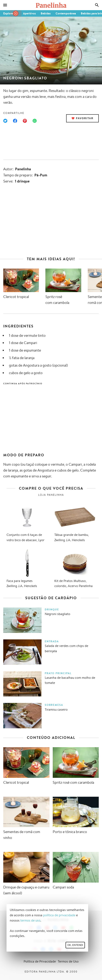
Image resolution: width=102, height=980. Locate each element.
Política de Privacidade (40, 961)
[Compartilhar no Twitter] (5, 121)
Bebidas (46, 13)
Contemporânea (66, 13)
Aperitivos (29, 13)
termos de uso (30, 920)
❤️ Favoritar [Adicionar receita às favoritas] (82, 118)
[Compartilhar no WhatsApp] (35, 121)
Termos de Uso (68, 961)
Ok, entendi (75, 945)
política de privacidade (59, 915)
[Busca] (97, 5)
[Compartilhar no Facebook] (15, 121)
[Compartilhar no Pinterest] (25, 121)
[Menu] (5, 5)
